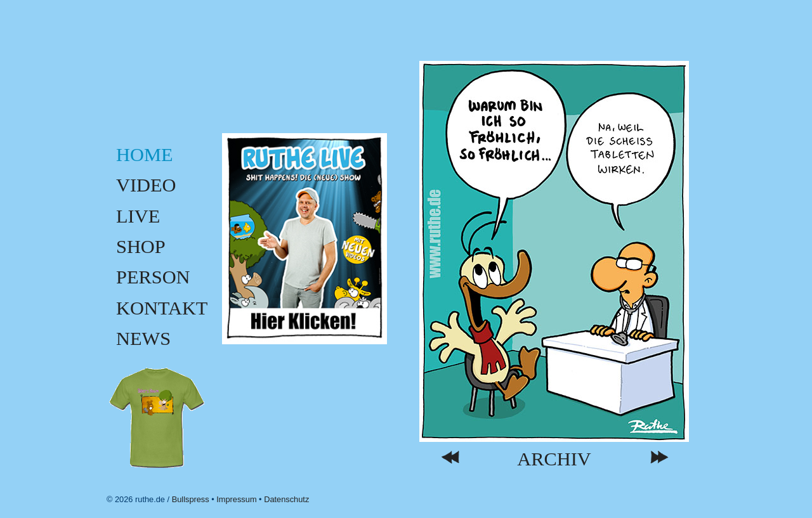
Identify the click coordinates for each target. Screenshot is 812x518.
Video (146, 185)
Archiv (554, 459)
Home (144, 155)
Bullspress (191, 499)
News (143, 339)
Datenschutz (286, 499)
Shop (141, 247)
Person (153, 277)
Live (138, 216)
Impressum (236, 499)
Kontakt (162, 308)
